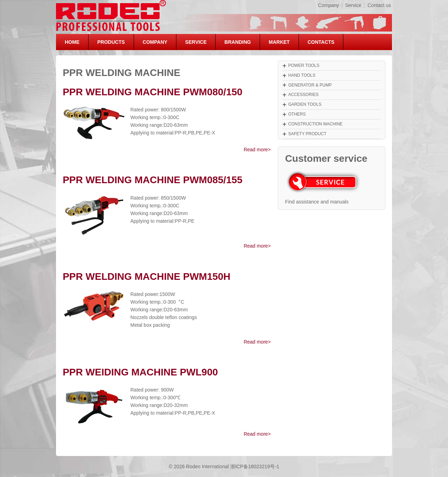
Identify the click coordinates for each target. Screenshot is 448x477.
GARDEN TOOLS (305, 104)
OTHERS (297, 114)
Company (329, 5)
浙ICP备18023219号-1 (255, 466)
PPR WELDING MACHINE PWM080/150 (152, 92)
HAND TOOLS (302, 75)
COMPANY (155, 42)
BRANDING (237, 42)
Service (353, 5)
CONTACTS (321, 42)
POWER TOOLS (304, 65)
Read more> (257, 150)
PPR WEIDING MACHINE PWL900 (140, 372)
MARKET (279, 42)
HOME (72, 42)
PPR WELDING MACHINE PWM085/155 (152, 180)
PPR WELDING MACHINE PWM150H (146, 276)
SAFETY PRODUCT (307, 134)
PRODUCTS (111, 42)
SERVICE (196, 42)
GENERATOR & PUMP (310, 85)
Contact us (379, 5)
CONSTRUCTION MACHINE (315, 124)
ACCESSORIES (303, 95)
